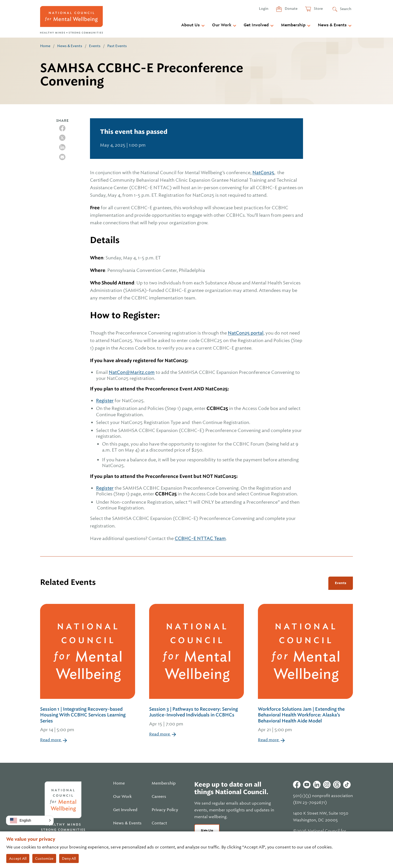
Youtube (307, 785)
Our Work (222, 25)
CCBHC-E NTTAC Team (200, 538)
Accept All (18, 858)
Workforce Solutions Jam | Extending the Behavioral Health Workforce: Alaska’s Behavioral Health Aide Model (305, 720)
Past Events (117, 46)
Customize (44, 858)
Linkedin (317, 785)
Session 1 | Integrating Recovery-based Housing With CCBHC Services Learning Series (88, 720)
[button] (30, 820)
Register (105, 401)
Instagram (327, 785)
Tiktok (347, 785)
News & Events (332, 25)
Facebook (297, 785)
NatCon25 (263, 173)
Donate (291, 9)
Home (45, 46)
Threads (337, 785)
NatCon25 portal (246, 333)
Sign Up (207, 831)
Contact (159, 823)
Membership (293, 25)
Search (346, 9)
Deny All (69, 858)
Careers (159, 797)
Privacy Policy (165, 810)
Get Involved (256, 25)
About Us (190, 25)
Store (318, 9)
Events (95, 46)
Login (264, 9)
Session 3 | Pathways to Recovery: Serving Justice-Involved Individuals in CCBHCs (197, 717)
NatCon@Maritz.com (132, 372)
